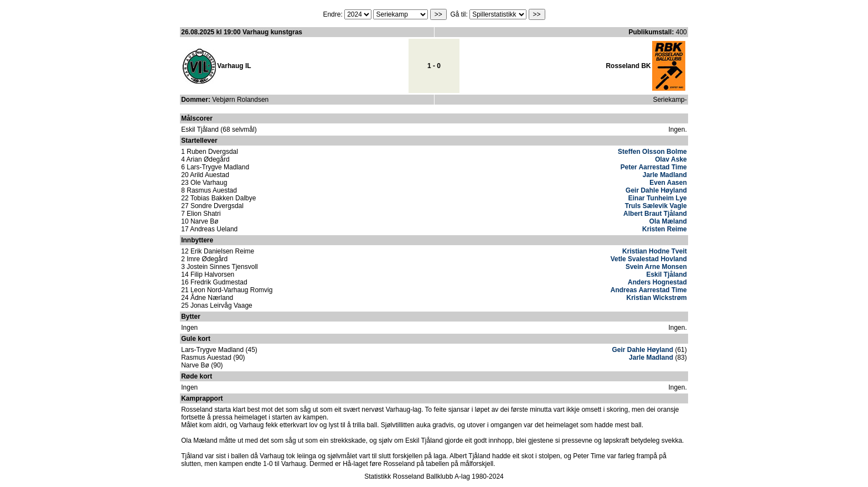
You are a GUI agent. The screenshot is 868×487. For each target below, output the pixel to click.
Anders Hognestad (657, 282)
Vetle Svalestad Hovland (649, 259)
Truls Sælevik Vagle (656, 206)
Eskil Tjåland (666, 274)
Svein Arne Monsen (656, 267)
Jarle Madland (665, 175)
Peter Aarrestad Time (654, 167)
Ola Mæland (668, 221)
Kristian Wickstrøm (657, 298)
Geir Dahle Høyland (656, 190)
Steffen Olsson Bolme (652, 152)
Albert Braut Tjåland (655, 214)
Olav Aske (671, 159)
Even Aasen (668, 183)
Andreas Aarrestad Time (649, 290)
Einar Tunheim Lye (658, 198)
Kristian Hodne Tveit (655, 251)
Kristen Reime (665, 229)
